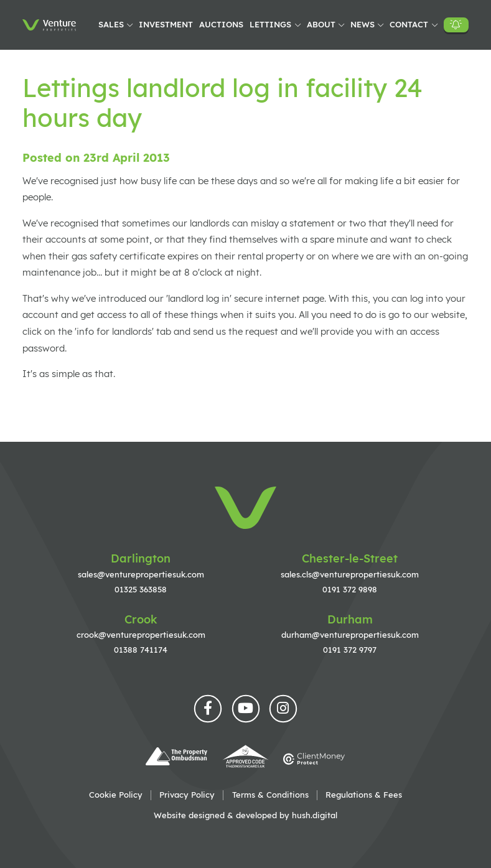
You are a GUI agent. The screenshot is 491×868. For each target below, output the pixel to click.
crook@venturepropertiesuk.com (141, 635)
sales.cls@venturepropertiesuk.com (350, 574)
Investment (166, 24)
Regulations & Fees (364, 795)
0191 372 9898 (350, 589)
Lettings (270, 24)
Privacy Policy (187, 795)
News (362, 24)
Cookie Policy (116, 795)
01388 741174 (141, 650)
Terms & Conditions (270, 795)
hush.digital (315, 815)
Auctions (221, 24)
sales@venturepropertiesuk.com (141, 574)
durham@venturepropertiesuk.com (350, 635)
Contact (409, 24)
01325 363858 (141, 589)
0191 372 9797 (350, 650)
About (321, 24)
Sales (111, 24)
